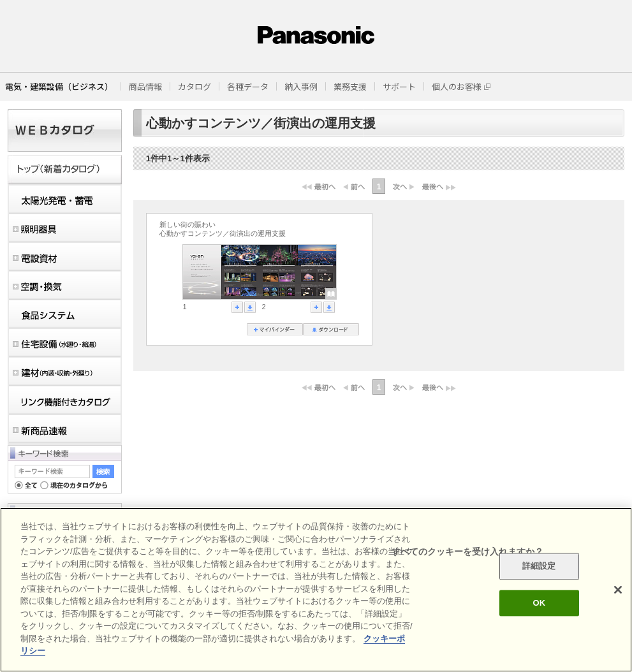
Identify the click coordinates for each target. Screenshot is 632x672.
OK (539, 603)
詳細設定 (539, 566)
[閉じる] (618, 590)
